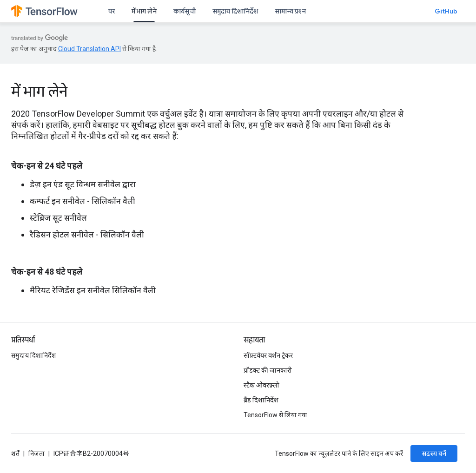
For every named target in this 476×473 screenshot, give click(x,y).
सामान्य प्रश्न (290, 11)
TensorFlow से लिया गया (275, 415)
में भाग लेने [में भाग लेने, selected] (144, 11)
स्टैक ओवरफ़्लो (261, 385)
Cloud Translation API (89, 49)
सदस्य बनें (434, 453)
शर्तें (15, 453)
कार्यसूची (185, 11)
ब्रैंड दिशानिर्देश (261, 400)
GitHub (446, 11)
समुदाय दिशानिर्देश (235, 11)
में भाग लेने (39, 92)
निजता (36, 453)
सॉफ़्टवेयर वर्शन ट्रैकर (268, 355)
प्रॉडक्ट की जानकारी (268, 370)
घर (112, 11)
